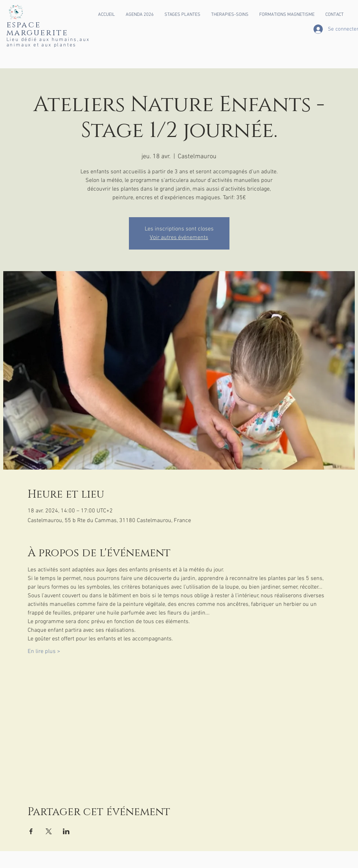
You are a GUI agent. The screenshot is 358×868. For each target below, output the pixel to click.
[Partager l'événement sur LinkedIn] (66, 831)
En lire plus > (44, 652)
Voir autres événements (179, 238)
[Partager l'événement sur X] (49, 831)
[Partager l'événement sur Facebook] (31, 831)
